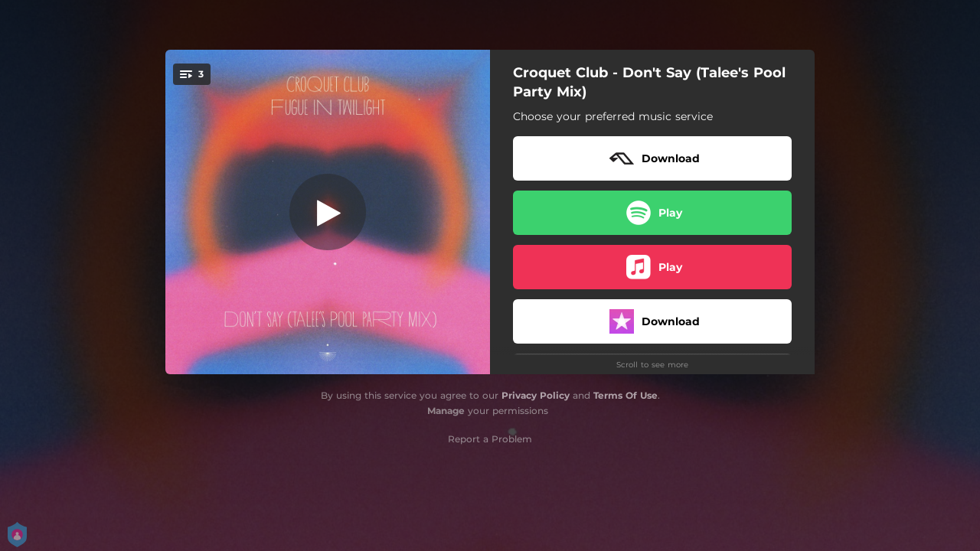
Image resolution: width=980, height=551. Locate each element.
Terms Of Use (626, 395)
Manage (446, 411)
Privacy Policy (536, 395)
